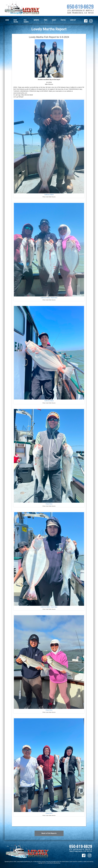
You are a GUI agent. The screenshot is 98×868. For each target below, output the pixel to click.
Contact (73, 20)
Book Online (16, 21)
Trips (46, 20)
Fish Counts (26, 21)
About (54, 20)
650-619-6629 (80, 7)
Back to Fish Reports (49, 833)
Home (7, 20)
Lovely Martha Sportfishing (53, 863)
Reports (36, 20)
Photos (63, 20)
